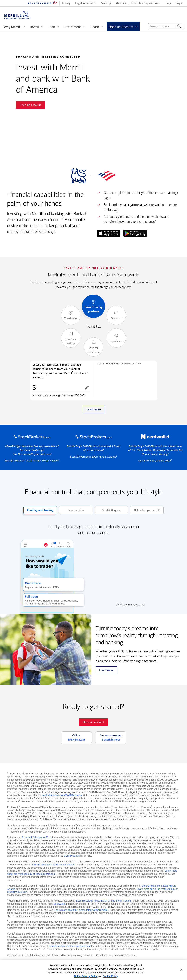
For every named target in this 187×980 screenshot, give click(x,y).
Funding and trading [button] (38, 510)
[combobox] (166, 26)
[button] (87, 388)
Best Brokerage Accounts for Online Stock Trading (103, 901)
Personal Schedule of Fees (37, 837)
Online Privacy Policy (86, 976)
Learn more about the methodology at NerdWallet (81, 910)
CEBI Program (72, 856)
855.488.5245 (76, 740)
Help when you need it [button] (145, 510)
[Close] (181, 970)
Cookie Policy (110, 976)
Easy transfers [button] (72, 510)
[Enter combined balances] (61, 388)
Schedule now (111, 740)
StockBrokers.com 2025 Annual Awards (54, 865)
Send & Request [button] (108, 510)
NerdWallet (59, 904)
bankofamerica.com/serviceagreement (70, 946)
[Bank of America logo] (43, 4)
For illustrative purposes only (130, 605)
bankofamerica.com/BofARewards (62, 795)
